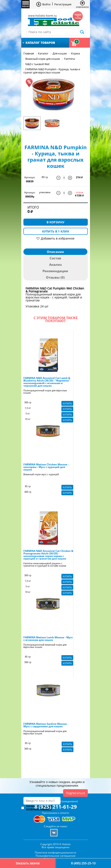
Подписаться (75, 793)
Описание (55, 252)
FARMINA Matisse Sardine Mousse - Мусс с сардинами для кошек (46, 725)
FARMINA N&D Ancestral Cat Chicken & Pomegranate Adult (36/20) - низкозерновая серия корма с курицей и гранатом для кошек (48, 555)
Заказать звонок (28, 863)
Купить (67, 403)
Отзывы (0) (55, 277)
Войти (46, 4)
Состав (55, 258)
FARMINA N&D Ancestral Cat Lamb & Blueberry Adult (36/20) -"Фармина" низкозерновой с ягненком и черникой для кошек (47, 382)
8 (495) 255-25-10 (83, 863)
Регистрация (63, 4)
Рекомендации (55, 271)
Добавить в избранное (58, 238)
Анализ (55, 264)
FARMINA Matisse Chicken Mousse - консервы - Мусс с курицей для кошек (46, 467)
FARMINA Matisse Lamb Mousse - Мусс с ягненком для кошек (48, 639)
